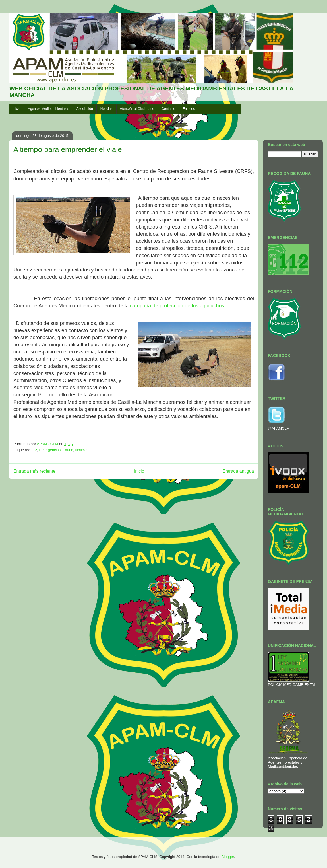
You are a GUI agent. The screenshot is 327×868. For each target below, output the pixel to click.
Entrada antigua (238, 471)
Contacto (168, 109)
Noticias (106, 109)
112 (34, 450)
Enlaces (189, 109)
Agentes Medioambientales (48, 109)
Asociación (85, 109)
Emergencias (50, 450)
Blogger (228, 857)
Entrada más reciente (34, 471)
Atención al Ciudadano (137, 109)
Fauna (68, 450)
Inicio (16, 109)
